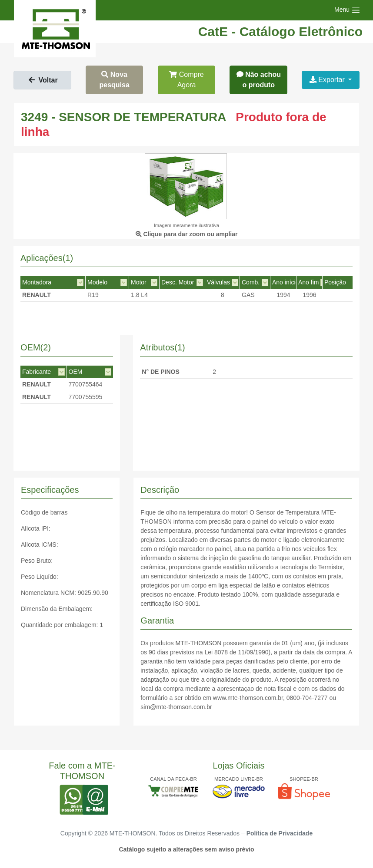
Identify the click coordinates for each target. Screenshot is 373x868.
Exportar (328, 80)
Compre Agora (186, 80)
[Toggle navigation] (347, 10)
